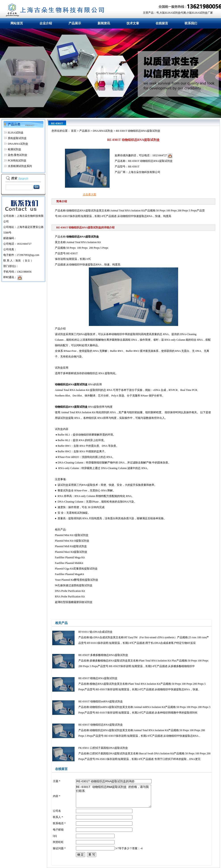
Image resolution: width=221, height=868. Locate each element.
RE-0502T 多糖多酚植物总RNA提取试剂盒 (103, 655)
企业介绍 (46, 23)
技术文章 (133, 23)
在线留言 (162, 23)
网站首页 (17, 23)
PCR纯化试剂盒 (17, 161)
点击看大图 (90, 194)
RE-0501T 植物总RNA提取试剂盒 (98, 678)
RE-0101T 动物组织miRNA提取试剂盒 (101, 701)
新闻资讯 (104, 23)
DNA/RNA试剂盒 (18, 144)
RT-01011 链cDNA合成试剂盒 (95, 632)
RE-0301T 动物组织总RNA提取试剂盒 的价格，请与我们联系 (114, 796)
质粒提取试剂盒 (17, 138)
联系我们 (191, 23)
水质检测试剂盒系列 (20, 166)
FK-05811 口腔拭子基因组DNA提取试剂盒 (103, 748)
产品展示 (75, 23)
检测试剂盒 (15, 149)
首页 (74, 131)
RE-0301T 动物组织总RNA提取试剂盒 (101, 725)
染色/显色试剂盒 (18, 155)
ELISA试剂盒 (16, 133)
